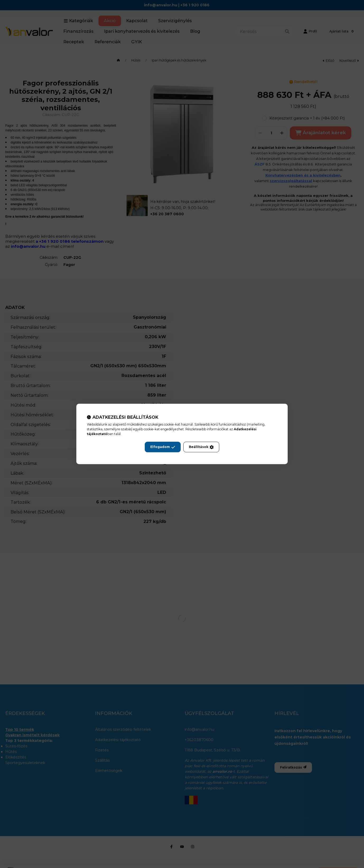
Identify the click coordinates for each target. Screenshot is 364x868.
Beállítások (201, 447)
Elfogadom (163, 447)
